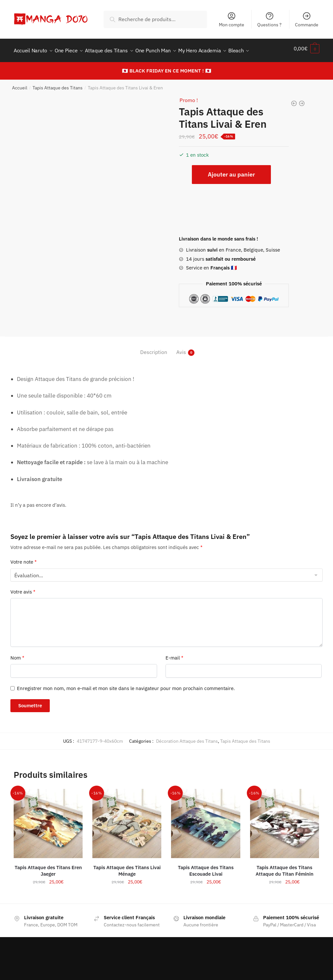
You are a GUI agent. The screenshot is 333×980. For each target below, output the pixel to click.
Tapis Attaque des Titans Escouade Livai (206, 867)
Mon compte (232, 20)
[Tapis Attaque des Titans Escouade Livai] (206, 819)
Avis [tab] (181, 348)
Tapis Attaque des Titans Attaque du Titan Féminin (285, 867)
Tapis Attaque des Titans (58, 84)
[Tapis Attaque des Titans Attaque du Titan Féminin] (285, 819)
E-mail (174, 654)
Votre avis (23, 588)
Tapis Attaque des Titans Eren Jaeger (48, 867)
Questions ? (269, 20)
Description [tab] (154, 348)
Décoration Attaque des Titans (187, 737)
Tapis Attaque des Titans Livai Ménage (127, 867)
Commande (307, 20)
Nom (17, 654)
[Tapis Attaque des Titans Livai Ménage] (127, 819)
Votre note (24, 558)
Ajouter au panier (231, 170)
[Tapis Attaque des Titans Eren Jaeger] (48, 819)
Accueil (20, 84)
